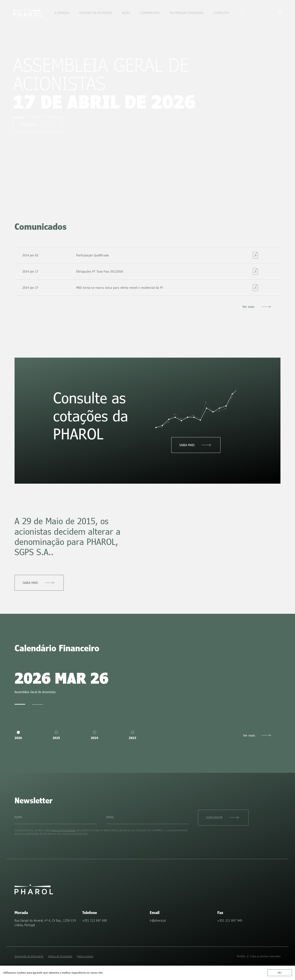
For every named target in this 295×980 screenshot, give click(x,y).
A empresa (62, 13)
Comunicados (150, 13)
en (276, 13)
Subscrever (214, 817)
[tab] (18, 118)
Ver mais (248, 307)
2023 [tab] (133, 735)
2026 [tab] (18, 735)
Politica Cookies (85, 956)
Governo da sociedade (95, 13)
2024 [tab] (94, 735)
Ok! (280, 973)
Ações (126, 13)
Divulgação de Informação (29, 956)
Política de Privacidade (63, 830)
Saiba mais (29, 125)
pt (280, 13)
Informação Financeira (187, 13)
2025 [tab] (56, 735)
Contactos (221, 13)
